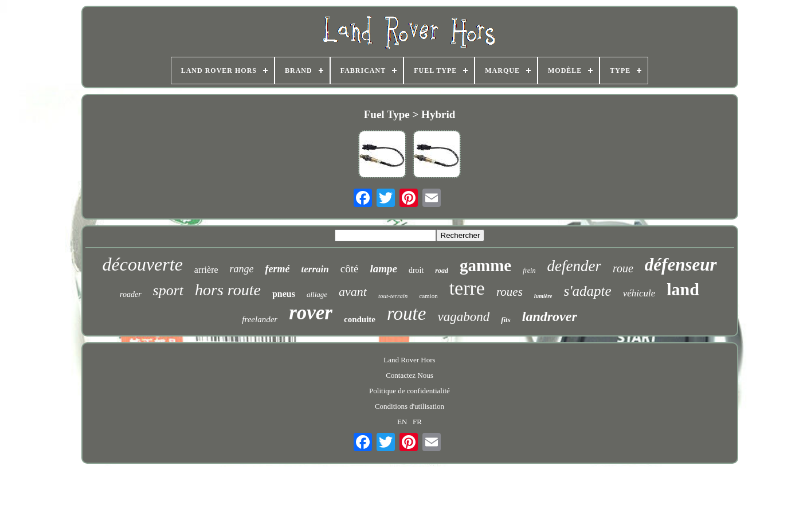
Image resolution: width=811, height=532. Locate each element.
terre (467, 288)
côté (350, 269)
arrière (206, 270)
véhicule (639, 293)
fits (506, 320)
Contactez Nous (410, 375)
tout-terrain (393, 296)
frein (529, 271)
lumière (543, 296)
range (242, 269)
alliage (317, 294)
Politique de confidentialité (410, 391)
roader (131, 294)
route (406, 314)
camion (428, 296)
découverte (142, 264)
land (683, 289)
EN (402, 422)
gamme (485, 265)
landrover (550, 316)
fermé (278, 269)
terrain (315, 269)
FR (417, 422)
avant (353, 292)
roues (510, 292)
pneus (284, 294)
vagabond (463, 317)
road (442, 271)
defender (574, 266)
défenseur (681, 265)
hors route (228, 290)
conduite (360, 319)
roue (623, 268)
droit (416, 270)
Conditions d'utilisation (410, 406)
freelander (260, 319)
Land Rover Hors (409, 360)
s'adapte (588, 291)
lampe (383, 269)
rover (311, 313)
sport (168, 290)
